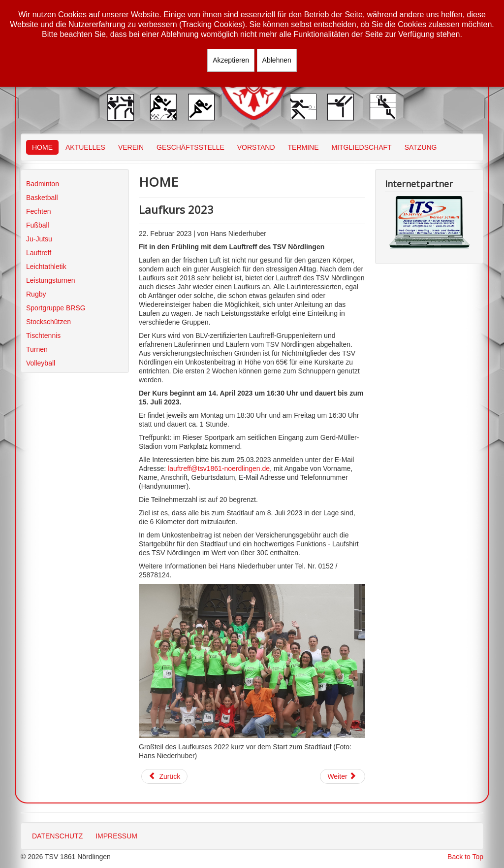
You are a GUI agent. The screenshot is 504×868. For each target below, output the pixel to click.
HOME (42, 147)
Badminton (43, 184)
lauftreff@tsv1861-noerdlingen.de (219, 468)
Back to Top (465, 857)
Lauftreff (39, 253)
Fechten (39, 211)
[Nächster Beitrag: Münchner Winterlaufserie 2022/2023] (343, 776)
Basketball (42, 198)
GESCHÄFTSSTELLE (190, 147)
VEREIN (131, 147)
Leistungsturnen (51, 280)
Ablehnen (277, 60)
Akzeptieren (231, 60)
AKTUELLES (85, 147)
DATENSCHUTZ (57, 836)
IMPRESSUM (116, 836)
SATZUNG (421, 147)
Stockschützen (48, 322)
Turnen (37, 349)
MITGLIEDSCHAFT (362, 147)
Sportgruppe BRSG (56, 308)
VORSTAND (256, 147)
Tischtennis (43, 335)
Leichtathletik (46, 267)
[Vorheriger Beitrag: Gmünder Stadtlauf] (164, 776)
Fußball (38, 225)
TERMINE (303, 147)
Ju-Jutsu (39, 239)
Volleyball (41, 363)
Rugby (36, 294)
